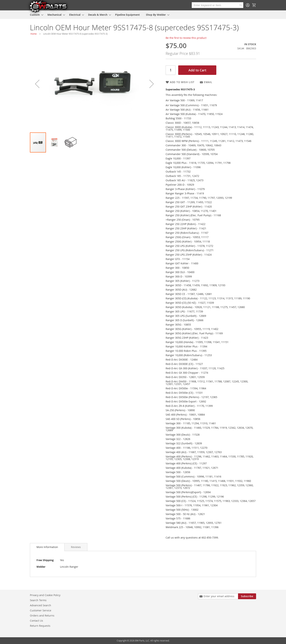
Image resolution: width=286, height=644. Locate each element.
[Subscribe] (247, 596)
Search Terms (38, 600)
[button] (37, 84)
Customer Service (41, 610)
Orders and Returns (42, 615)
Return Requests (40, 626)
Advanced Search (40, 605)
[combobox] (218, 5)
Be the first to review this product (186, 38)
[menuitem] (36, 15)
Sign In (248, 5)
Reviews (76, 547)
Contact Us (36, 621)
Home (34, 34)
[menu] (143, 15)
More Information (47, 547)
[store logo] (48, 6)
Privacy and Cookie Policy (45, 595)
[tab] (47, 547)
